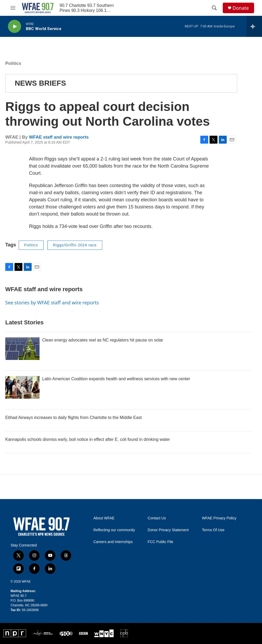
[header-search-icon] (214, 8)
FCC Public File (160, 542)
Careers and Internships (113, 542)
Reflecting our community (114, 530)
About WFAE (104, 518)
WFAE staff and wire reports (59, 137)
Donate (241, 8)
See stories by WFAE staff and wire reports (52, 303)
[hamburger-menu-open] (13, 8)
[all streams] (254, 26)
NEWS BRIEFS (40, 83)
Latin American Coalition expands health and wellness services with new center (116, 379)
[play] (14, 26)
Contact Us (157, 518)
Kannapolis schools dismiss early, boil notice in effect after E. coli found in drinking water (88, 439)
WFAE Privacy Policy (219, 518)
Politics (13, 63)
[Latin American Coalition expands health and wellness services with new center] (22, 387)
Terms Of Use (213, 530)
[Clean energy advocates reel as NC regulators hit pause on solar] (22, 349)
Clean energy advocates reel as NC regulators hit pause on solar (103, 340)
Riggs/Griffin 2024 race (75, 245)
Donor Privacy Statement (168, 530)
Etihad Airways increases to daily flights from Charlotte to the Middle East (74, 418)
